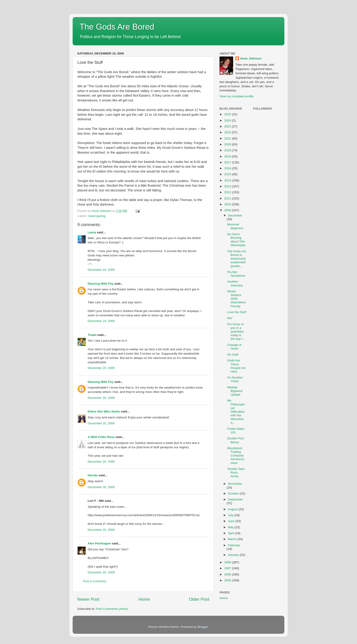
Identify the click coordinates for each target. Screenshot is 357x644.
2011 (228, 198)
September (235, 499)
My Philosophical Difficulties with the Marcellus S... (236, 412)
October (234, 493)
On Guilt (233, 354)
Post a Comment (95, 581)
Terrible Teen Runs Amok (236, 473)
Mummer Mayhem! (235, 226)
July (231, 515)
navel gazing (97, 216)
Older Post (199, 599)
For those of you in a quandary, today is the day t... (236, 332)
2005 (228, 580)
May (231, 527)
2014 (228, 180)
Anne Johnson (251, 58)
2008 (228, 562)
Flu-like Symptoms (236, 274)
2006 (228, 574)
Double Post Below (236, 440)
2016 (228, 168)
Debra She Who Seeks (104, 411)
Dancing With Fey (101, 284)
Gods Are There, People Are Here (236, 366)
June (232, 521)
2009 (228, 210)
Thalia (92, 335)
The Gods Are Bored (117, 27)
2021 (228, 138)
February (234, 545)
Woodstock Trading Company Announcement (236, 456)
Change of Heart (234, 347)
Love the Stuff (237, 312)
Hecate (93, 475)
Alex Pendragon (99, 543)
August (233, 509)
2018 (228, 156)
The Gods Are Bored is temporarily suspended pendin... (237, 259)
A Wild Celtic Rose (101, 437)
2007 (228, 568)
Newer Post (88, 599)
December (235, 215)
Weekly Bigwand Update (235, 391)
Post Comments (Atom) (112, 609)
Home (144, 599)
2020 (228, 144)
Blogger (203, 627)
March (233, 539)
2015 (228, 174)
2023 (228, 126)
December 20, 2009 (101, 368)
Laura (92, 232)
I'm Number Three (235, 379)
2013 (228, 186)
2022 (228, 132)
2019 (228, 150)
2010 (228, 204)
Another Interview (235, 283)
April (231, 533)
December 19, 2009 (101, 270)
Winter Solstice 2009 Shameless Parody (237, 299)
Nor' (230, 318)
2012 (228, 192)
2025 (228, 114)
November (235, 484)
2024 (228, 120)
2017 (228, 162)
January (234, 555)
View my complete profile (237, 96)
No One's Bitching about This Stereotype (236, 240)
